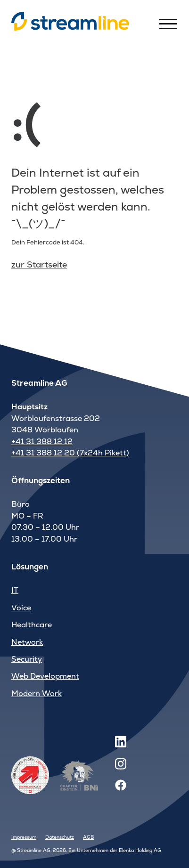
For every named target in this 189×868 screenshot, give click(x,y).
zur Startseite (39, 264)
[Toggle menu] (168, 24)
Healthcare (32, 625)
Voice (21, 608)
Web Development (45, 676)
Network (27, 642)
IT (15, 590)
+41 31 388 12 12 (42, 442)
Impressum (24, 837)
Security (27, 659)
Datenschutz (60, 837)
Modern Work (37, 694)
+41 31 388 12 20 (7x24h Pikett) (70, 453)
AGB (88, 837)
